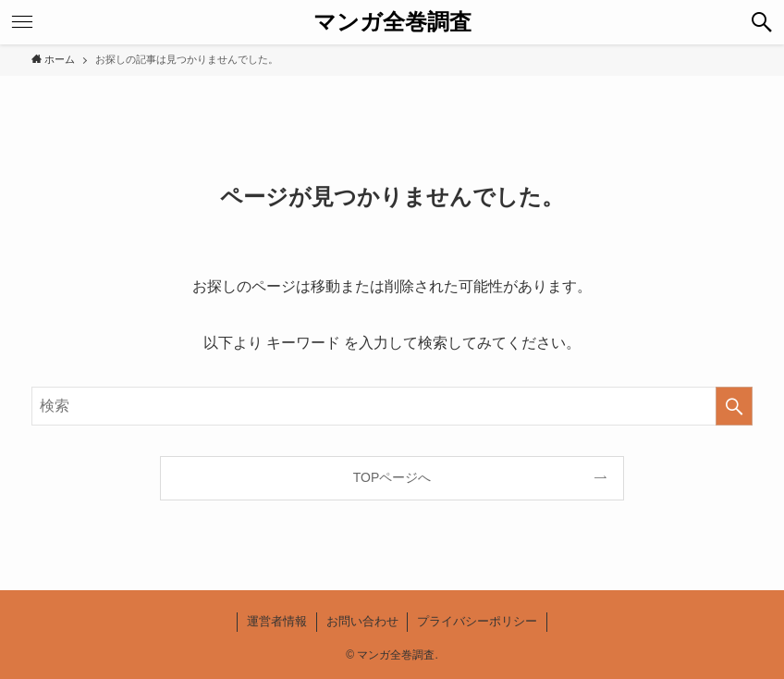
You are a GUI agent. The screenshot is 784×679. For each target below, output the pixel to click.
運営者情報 (277, 621)
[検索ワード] (392, 406)
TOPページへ (392, 477)
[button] (762, 22)
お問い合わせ (362, 621)
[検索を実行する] (734, 406)
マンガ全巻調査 (392, 22)
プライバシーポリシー (477, 621)
